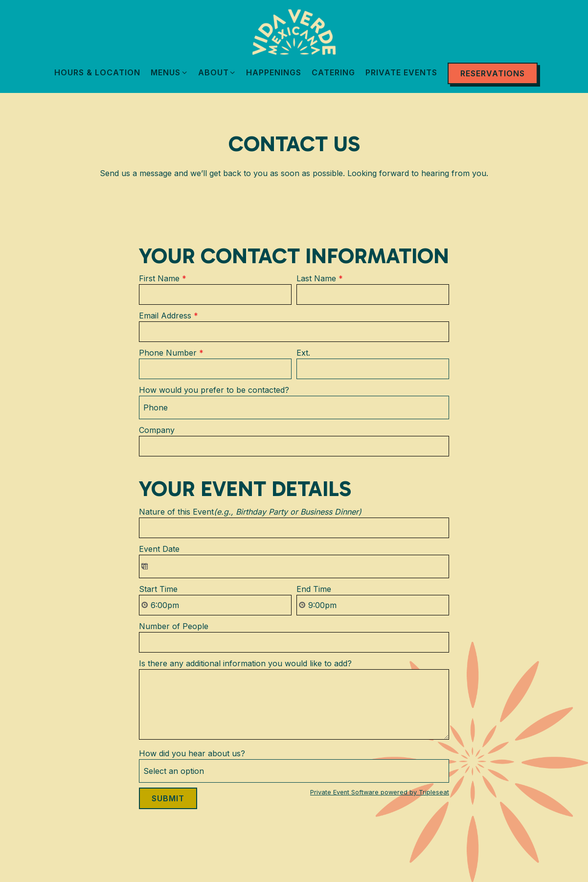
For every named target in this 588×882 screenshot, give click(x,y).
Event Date (159, 549)
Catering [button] (333, 72)
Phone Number (171, 353)
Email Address (169, 316)
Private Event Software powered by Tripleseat (380, 792)
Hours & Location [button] (97, 72)
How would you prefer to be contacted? (214, 390)
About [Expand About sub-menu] (217, 72)
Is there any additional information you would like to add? (245, 663)
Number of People (174, 626)
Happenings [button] (274, 72)
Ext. (303, 353)
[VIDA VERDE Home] (294, 31)
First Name (163, 278)
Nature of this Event (250, 512)
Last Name (320, 278)
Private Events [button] (401, 72)
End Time (314, 589)
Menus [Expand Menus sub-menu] (169, 72)
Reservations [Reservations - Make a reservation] (493, 73)
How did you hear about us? (192, 753)
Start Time (158, 589)
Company (157, 430)
